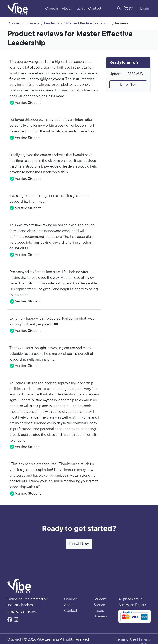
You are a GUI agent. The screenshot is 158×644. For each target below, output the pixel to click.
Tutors (80, 9)
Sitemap (100, 617)
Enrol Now (128, 85)
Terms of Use (126, 640)
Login (145, 9)
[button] (119, 9)
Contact (95, 9)
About (67, 9)
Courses (52, 9)
